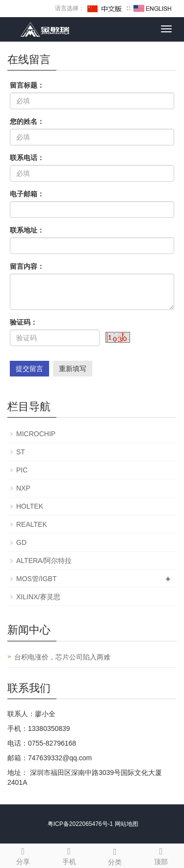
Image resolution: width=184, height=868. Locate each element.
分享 (23, 855)
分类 (115, 855)
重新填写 (73, 369)
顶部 (161, 855)
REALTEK (32, 524)
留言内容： (27, 266)
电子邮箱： (27, 194)
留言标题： (27, 85)
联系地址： (27, 230)
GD (21, 542)
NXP (23, 488)
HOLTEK (30, 506)
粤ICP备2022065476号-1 (80, 824)
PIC (22, 470)
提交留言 (29, 369)
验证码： (24, 322)
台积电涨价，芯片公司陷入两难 (62, 657)
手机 (69, 855)
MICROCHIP (36, 434)
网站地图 (127, 824)
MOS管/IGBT (36, 579)
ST (21, 452)
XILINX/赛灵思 (38, 597)
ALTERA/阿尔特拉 (44, 561)
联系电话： (27, 158)
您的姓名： (27, 121)
